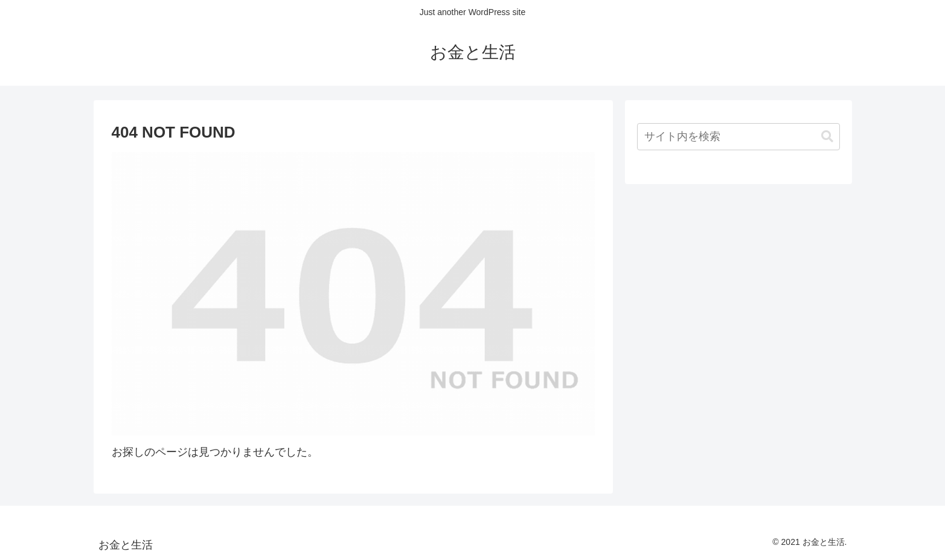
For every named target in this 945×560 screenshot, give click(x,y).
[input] (738, 137)
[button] (827, 137)
